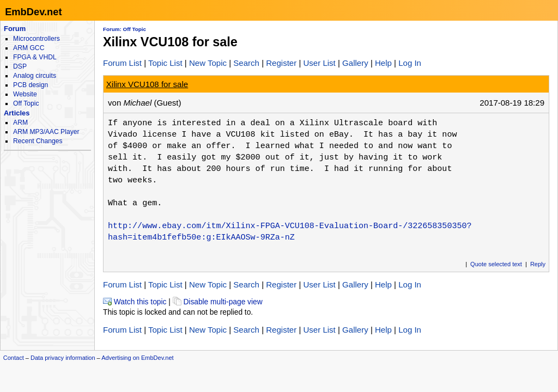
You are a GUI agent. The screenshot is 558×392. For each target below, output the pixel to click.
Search (246, 63)
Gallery (355, 63)
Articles (17, 113)
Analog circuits (35, 76)
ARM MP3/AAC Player (46, 132)
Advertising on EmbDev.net (137, 358)
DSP (20, 66)
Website (25, 94)
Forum (15, 29)
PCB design (31, 85)
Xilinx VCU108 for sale (147, 84)
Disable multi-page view (218, 302)
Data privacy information (63, 358)
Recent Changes (38, 141)
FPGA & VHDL (35, 57)
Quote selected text (496, 264)
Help (383, 63)
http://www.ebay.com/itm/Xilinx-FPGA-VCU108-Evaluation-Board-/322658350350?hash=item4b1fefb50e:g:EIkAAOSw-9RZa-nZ (290, 232)
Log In (410, 63)
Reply (538, 264)
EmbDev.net (33, 12)
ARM (20, 122)
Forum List (122, 63)
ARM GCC (29, 48)
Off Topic (26, 103)
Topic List (165, 63)
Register (281, 63)
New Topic (208, 63)
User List (319, 63)
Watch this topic (135, 302)
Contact (14, 358)
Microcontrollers (37, 39)
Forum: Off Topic (125, 29)
